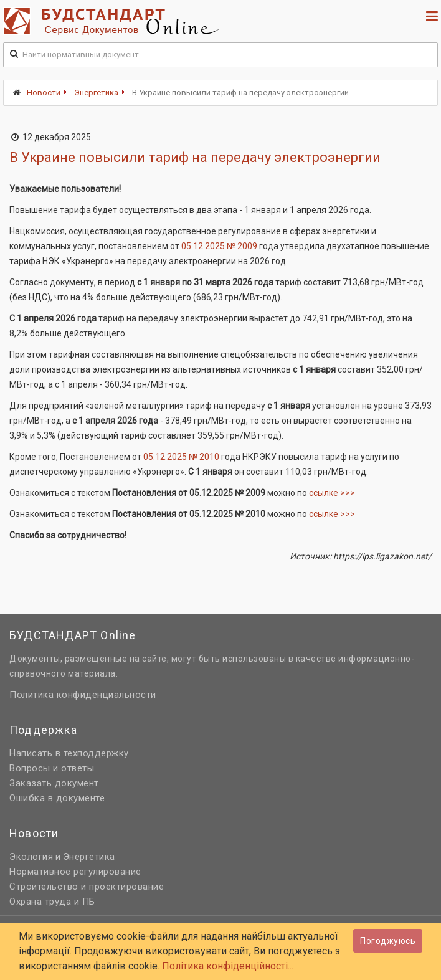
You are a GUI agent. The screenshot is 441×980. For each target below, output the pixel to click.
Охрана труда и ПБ (52, 902)
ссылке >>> (332, 493)
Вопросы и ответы (52, 768)
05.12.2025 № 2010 (181, 457)
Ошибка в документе (57, 798)
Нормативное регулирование (75, 872)
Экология (31, 857)
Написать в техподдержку (69, 753)
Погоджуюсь (388, 941)
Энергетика (96, 93)
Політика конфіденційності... (228, 966)
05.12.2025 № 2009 (219, 246)
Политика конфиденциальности (83, 695)
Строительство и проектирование (87, 887)
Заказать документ (54, 783)
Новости (44, 93)
